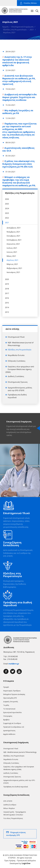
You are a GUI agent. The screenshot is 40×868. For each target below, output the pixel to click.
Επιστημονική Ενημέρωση (22, 27)
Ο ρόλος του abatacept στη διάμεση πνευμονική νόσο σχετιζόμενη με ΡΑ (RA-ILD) (18, 164)
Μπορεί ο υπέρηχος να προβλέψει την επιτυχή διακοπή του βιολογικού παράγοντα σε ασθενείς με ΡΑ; (19, 181)
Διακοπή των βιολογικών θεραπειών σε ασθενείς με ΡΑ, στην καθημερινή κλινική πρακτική (19, 80)
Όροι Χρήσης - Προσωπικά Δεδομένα (20, 860)
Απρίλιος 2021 (9, 32)
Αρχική (5, 27)
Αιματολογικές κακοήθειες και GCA (18, 149)
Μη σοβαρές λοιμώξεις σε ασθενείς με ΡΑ (18, 112)
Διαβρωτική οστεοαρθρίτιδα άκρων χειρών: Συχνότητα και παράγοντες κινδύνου (19, 97)
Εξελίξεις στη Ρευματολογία (15, 30)
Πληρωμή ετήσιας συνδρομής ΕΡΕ (16, 834)
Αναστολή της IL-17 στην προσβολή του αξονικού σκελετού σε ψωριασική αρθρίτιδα (17, 61)
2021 (32, 30)
